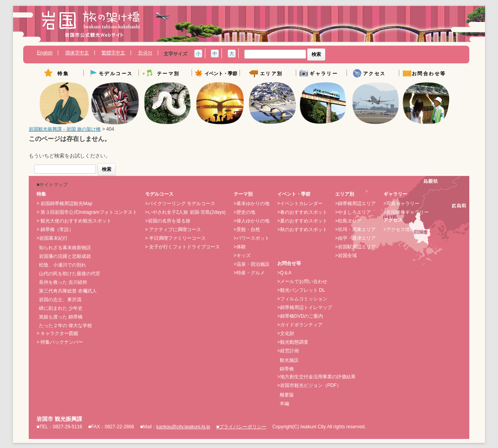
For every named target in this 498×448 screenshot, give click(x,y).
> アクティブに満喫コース (173, 230)
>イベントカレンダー (300, 204)
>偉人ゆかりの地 (252, 221)
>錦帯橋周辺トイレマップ (305, 307)
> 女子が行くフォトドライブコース (183, 247)
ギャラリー (324, 74)
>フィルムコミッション (302, 299)
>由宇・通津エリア (355, 238)
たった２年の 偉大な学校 (65, 326)
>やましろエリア (353, 212)
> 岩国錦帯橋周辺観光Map (65, 204)
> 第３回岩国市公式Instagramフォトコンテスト (87, 212)
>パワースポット (252, 238)
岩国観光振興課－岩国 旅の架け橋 (65, 129)
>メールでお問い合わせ (302, 281)
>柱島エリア (348, 221)
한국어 (145, 53)
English (45, 53)
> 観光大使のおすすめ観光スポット (74, 221)
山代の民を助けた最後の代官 (70, 274)
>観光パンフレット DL (301, 290)
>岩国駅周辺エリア (355, 247)
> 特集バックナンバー (60, 342)
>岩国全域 (346, 255)
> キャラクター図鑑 (57, 333)
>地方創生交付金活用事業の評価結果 (316, 377)
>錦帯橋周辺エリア (355, 204)
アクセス (374, 74)
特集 (63, 74)
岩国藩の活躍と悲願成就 (65, 256)
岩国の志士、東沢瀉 (60, 300)
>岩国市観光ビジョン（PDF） (309, 385)
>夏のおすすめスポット (302, 221)
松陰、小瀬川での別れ (63, 265)
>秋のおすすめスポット (302, 230)
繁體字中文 (113, 53)
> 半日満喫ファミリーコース (175, 238)
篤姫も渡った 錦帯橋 (61, 317)
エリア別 (271, 74)
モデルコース (116, 74)
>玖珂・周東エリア (355, 230)
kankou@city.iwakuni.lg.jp (184, 427)
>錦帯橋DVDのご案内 (300, 316)
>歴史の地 (244, 212)
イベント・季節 (221, 74)
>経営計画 (288, 351)
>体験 (240, 247)
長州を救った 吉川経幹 (63, 282)
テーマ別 (168, 74)
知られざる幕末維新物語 (65, 248)
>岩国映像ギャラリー (406, 212)
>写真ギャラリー (401, 204)
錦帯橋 (287, 369)
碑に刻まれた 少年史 (61, 308)
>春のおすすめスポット (302, 212)
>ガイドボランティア (300, 325)
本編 (284, 404)
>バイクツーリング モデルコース (180, 204)
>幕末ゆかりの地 (252, 204)
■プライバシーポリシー (241, 427)
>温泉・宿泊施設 (252, 264)
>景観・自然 (247, 230)
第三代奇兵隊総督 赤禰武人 (68, 291)
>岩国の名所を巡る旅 (168, 221)
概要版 (287, 395)
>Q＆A (284, 273)
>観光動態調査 (293, 342)
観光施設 (289, 360)
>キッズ (242, 255)
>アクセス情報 (399, 230)
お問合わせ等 (429, 74)
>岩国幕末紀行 (52, 238)
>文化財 (286, 333)
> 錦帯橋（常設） (55, 230)
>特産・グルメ (249, 273)
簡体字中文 (77, 53)
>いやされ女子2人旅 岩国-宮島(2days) (185, 212)
